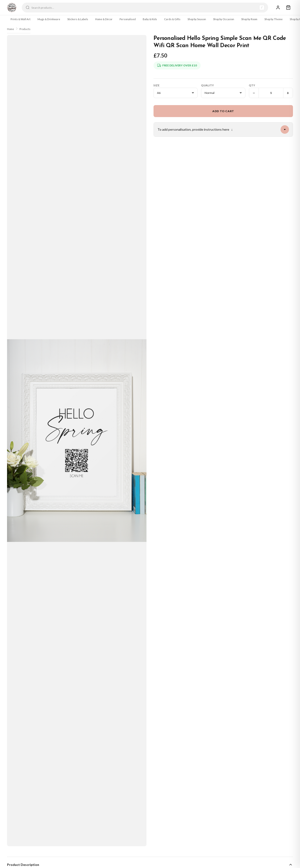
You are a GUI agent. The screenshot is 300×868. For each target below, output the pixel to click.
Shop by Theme (274, 19)
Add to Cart (223, 111)
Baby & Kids (150, 19)
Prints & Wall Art (21, 19)
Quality (207, 85)
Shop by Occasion (224, 19)
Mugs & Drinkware (49, 19)
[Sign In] (278, 8)
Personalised (128, 19)
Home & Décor (104, 19)
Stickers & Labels (78, 19)
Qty (252, 85)
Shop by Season (197, 19)
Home (11, 29)
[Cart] (288, 8)
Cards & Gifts (172, 19)
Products (25, 29)
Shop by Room (249, 19)
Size (156, 85)
